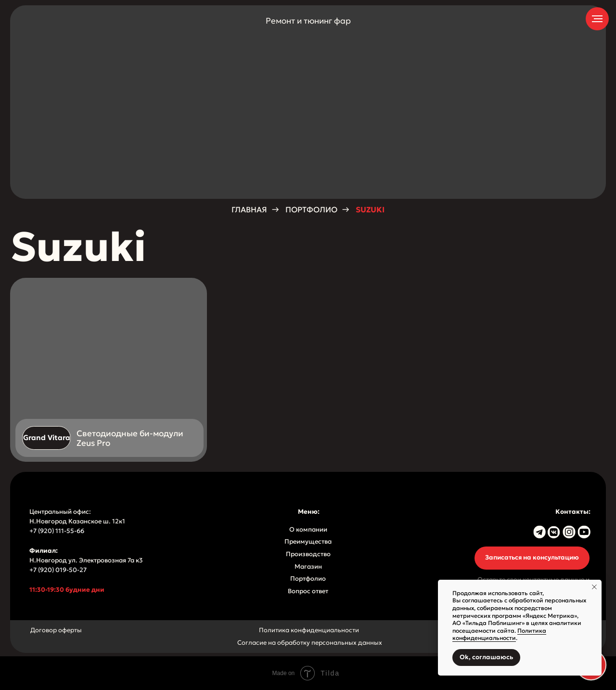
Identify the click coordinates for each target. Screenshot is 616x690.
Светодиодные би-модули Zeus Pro (130, 438)
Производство (308, 554)
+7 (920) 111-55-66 (58, 531)
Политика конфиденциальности (309, 630)
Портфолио (311, 210)
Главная (249, 210)
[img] (109, 370)
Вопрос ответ (308, 591)
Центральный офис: (60, 512)
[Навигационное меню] (597, 19)
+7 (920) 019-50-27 (58, 570)
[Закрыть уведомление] (594, 587)
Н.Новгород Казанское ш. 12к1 (77, 521)
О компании (308, 530)
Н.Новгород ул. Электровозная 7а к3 (86, 560)
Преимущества (308, 542)
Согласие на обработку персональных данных (310, 643)
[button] (532, 558)
